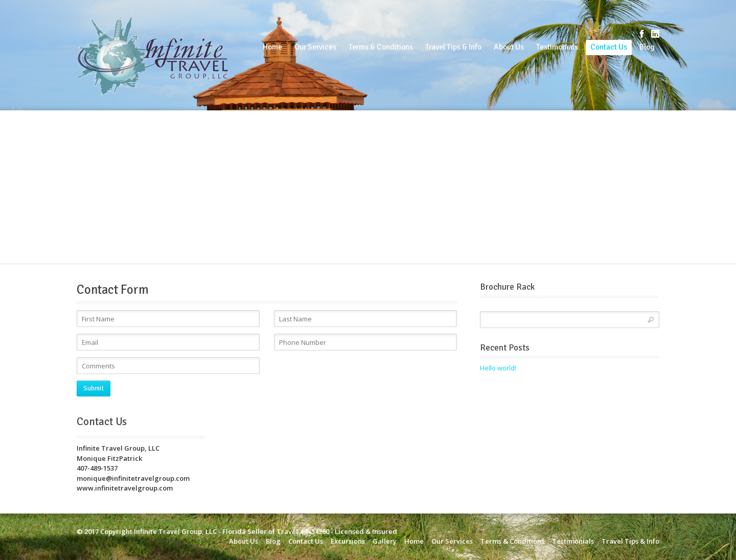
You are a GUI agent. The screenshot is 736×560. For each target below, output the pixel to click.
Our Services (315, 47)
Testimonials (557, 47)
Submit (94, 388)
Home (272, 47)
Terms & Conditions (381, 47)
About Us (509, 47)
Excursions (348, 541)
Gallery (385, 541)
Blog (647, 47)
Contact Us (609, 47)
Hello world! (498, 368)
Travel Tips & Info (453, 47)
